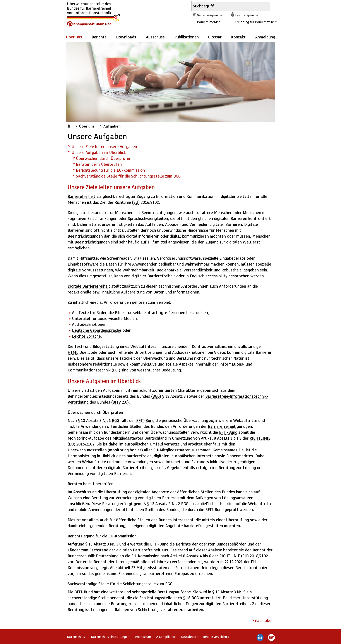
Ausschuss (155, 37)
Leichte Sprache (247, 15)
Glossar (215, 37)
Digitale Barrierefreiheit (89, 286)
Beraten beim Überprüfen (99, 164)
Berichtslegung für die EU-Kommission (110, 170)
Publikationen (187, 37)
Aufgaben (112, 126)
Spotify (272, 637)
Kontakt (238, 37)
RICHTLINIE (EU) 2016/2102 (244, 556)
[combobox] (227, 6)
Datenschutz (76, 637)
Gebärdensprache (210, 15)
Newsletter (189, 637)
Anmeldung (265, 37)
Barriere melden (209, 22)
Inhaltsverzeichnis (216, 637)
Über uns (87, 126)
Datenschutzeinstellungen (110, 637)
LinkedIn (260, 637)
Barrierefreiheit (81, 196)
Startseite (69, 125)
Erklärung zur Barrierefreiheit (256, 22)
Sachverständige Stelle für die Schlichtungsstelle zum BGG (128, 176)
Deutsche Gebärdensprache (97, 330)
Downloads (126, 37)
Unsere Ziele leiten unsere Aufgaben (104, 146)
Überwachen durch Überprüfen (104, 158)
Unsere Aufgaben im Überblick (99, 152)
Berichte (99, 37)
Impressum (143, 637)
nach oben (264, 620)
